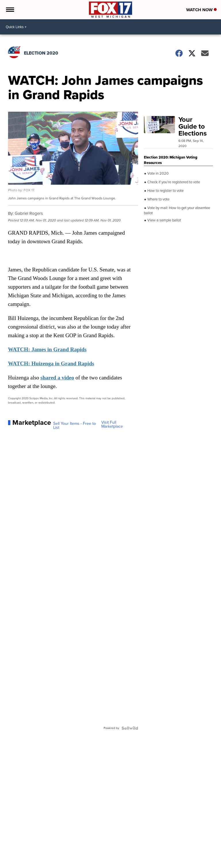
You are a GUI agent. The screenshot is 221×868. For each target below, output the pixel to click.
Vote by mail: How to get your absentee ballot (177, 210)
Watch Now (201, 10)
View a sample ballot (164, 220)
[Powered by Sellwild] (130, 728)
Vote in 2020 (158, 173)
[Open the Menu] (10, 10)
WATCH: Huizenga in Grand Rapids (51, 363)
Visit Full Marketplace (112, 425)
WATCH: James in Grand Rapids (47, 349)
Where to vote (158, 199)
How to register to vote (165, 191)
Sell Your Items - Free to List (75, 426)
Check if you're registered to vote (173, 182)
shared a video (57, 378)
